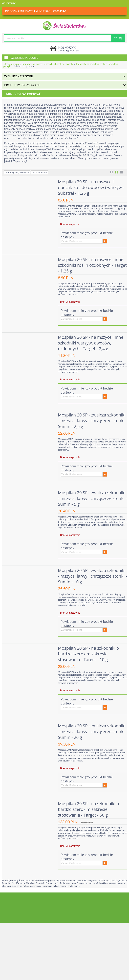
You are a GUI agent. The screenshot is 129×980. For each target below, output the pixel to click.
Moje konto (9, 3)
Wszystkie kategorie (21, 57)
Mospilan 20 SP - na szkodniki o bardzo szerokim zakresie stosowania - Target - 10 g (88, 654)
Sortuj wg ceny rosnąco (17, 172)
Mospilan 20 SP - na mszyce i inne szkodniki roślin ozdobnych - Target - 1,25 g (92, 265)
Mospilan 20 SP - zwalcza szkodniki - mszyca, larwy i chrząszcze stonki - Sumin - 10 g (92, 576)
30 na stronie (40, 172)
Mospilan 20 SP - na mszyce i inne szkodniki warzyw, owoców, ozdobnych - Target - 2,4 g (91, 343)
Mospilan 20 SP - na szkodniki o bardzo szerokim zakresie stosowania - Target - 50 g (88, 809)
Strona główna (11, 64)
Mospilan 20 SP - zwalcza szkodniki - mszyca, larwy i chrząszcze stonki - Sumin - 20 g (92, 731)
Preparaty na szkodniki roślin (91, 64)
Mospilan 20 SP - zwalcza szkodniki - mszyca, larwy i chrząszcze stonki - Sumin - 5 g (92, 498)
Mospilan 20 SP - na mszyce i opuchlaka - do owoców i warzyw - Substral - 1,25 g (91, 187)
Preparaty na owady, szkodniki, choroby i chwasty (47, 64)
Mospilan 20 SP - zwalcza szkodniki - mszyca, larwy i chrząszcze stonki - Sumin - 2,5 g (92, 421)
